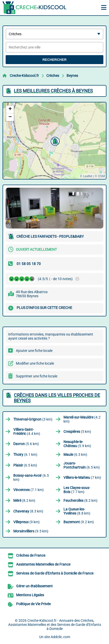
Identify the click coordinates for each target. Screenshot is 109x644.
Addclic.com (60, 637)
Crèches (53, 76)
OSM (101, 176)
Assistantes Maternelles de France (43, 564)
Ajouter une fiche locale (34, 351)
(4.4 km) (27, 432)
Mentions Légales (30, 595)
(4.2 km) (82, 419)
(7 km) (82, 478)
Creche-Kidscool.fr (24, 76)
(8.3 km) (28, 511)
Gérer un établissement (34, 586)
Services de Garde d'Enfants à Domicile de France (55, 573)
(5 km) (77, 432)
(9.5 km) (31, 531)
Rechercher (54, 60)
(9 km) (26, 522)
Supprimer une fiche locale (37, 376)
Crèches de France (31, 555)
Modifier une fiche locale (35, 363)
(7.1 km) (29, 490)
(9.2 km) (79, 522)
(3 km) (33, 419)
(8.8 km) (77, 511)
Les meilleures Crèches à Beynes (53, 91)
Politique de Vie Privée (33, 604)
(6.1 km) (25, 455)
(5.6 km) (26, 444)
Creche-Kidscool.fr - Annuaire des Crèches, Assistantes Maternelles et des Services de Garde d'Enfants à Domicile (55, 625)
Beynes (72, 76)
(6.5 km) (25, 465)
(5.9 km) (77, 444)
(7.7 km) (77, 490)
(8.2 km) (24, 500)
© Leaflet (86, 176)
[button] (54, 141)
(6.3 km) (75, 455)
